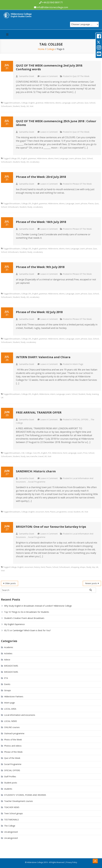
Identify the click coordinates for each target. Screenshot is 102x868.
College (24, 103)
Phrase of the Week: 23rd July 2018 (41, 177)
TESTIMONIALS (11, 820)
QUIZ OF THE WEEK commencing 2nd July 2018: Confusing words (49, 67)
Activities (8, 653)
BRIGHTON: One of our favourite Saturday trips (51, 527)
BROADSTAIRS (11, 666)
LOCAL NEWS (11, 721)
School (92, 103)
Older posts (10, 583)
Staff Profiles (10, 776)
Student (16, 106)
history (37, 567)
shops (83, 567)
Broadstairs (15, 103)
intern (53, 394)
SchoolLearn (6, 106)
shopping (75, 567)
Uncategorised (11, 832)
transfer (34, 456)
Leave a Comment (49, 76)
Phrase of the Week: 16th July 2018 (41, 222)
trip (94, 567)
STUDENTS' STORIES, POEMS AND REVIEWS (25, 795)
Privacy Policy (72, 862)
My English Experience (14, 624)
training (95, 394)
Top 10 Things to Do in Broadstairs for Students (27, 612)
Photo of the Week (13, 740)
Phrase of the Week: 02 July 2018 (39, 312)
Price (85, 453)
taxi (28, 456)
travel (41, 456)
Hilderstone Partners (14, 697)
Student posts (11, 783)
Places (91, 203)
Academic (9, 647)
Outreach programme (14, 733)
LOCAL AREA (10, 709)
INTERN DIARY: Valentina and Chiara (43, 357)
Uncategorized (11, 838)
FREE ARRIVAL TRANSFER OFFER (39, 412)
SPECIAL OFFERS (80, 419)
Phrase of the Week (82, 184)
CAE (23, 453)
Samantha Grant (27, 76)
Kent (57, 158)
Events (7, 684)
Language (66, 103)
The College (10, 826)
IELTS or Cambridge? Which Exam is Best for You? (27, 630)
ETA (6, 678)
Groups (8, 690)
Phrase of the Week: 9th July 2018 (40, 267)
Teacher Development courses (19, 801)
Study (23, 106)
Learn (74, 103)
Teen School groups (13, 813)
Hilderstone (49, 103)
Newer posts (91, 583)
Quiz (87, 103)
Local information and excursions (20, 715)
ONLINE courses (12, 727)
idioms (58, 103)
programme (62, 512)
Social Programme (37, 482)
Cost (35, 453)
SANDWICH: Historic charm (36, 471)
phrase (80, 103)
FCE (50, 453)
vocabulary (35, 162)
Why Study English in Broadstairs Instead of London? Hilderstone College (38, 606)
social (70, 512)
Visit (31, 106)
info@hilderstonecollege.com (52, 7)
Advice (7, 660)
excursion (40, 512)
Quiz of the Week (81, 76)
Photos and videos (13, 746)
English (32, 103)
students (8, 789)
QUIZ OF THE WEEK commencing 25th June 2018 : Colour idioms (56, 123)
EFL (19, 158)
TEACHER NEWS (12, 807)
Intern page (78, 364)
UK (28, 106)
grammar (40, 103)
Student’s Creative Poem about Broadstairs (24, 618)
